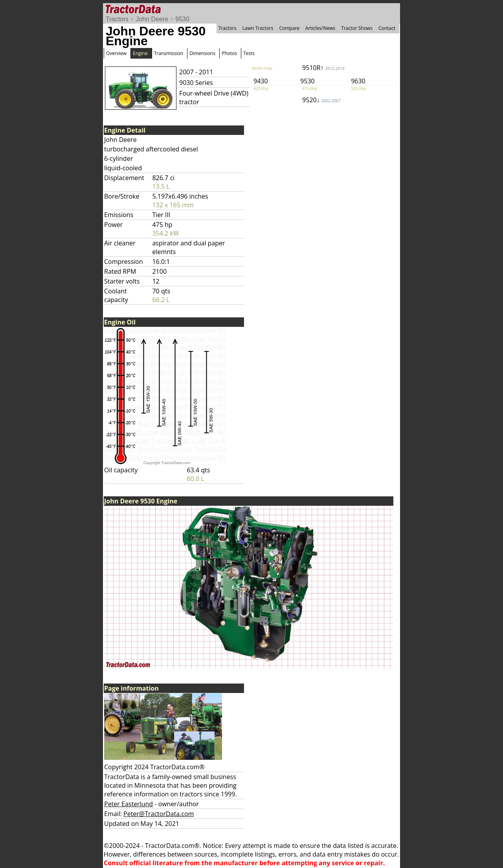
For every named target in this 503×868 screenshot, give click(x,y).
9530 (182, 19)
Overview (116, 53)
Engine (140, 53)
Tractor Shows (357, 28)
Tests (249, 53)
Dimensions (202, 53)
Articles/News (320, 28)
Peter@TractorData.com (159, 814)
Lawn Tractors (258, 28)
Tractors (117, 19)
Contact (387, 28)
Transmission (169, 53)
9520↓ (321, 100)
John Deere (152, 19)
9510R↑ (323, 68)
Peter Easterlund (129, 804)
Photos (229, 53)
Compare (289, 28)
